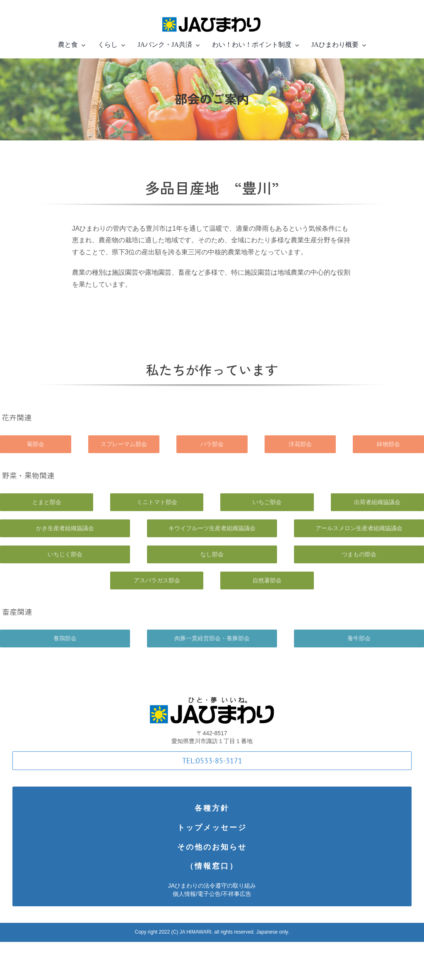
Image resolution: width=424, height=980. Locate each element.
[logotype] (212, 701)
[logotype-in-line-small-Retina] (212, 16)
